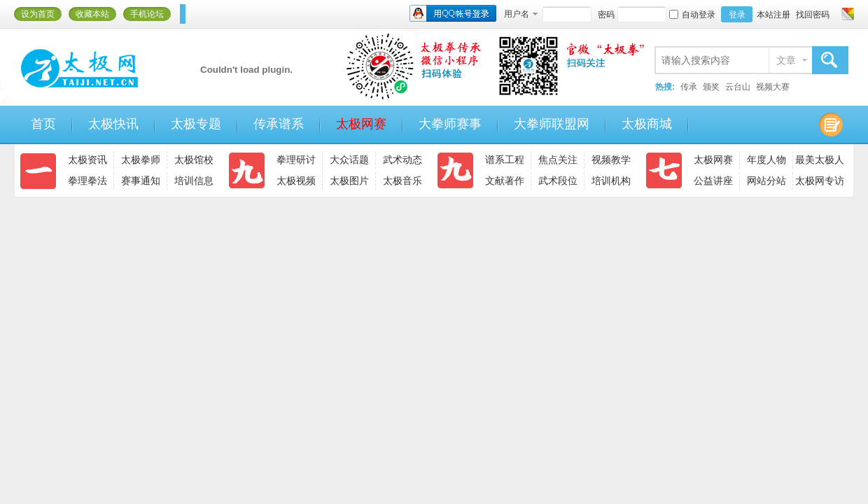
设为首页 (38, 14)
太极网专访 (820, 181)
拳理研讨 (296, 160)
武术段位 (558, 181)
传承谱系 (279, 124)
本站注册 (773, 15)
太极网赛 (361, 124)
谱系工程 (505, 160)
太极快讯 (113, 124)
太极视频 (296, 181)
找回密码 (813, 15)
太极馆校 (194, 160)
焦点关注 (558, 160)
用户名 (517, 14)
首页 (43, 124)
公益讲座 (713, 181)
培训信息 (194, 181)
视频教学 (611, 160)
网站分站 (766, 181)
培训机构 (611, 181)
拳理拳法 (87, 181)
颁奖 (711, 87)
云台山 (738, 87)
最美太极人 (820, 160)
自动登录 (692, 15)
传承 (689, 87)
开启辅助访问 (834, 14)
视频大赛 (773, 87)
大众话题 (349, 160)
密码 (606, 15)
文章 (786, 60)
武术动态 (402, 160)
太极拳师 (141, 160)
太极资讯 (87, 160)
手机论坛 (147, 14)
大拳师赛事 (450, 124)
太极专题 (196, 124)
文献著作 (505, 181)
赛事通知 (141, 181)
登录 (737, 15)
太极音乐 (402, 181)
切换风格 (846, 14)
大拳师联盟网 (552, 124)
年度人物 (766, 160)
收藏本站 (92, 14)
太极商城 (647, 124)
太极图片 (349, 181)
